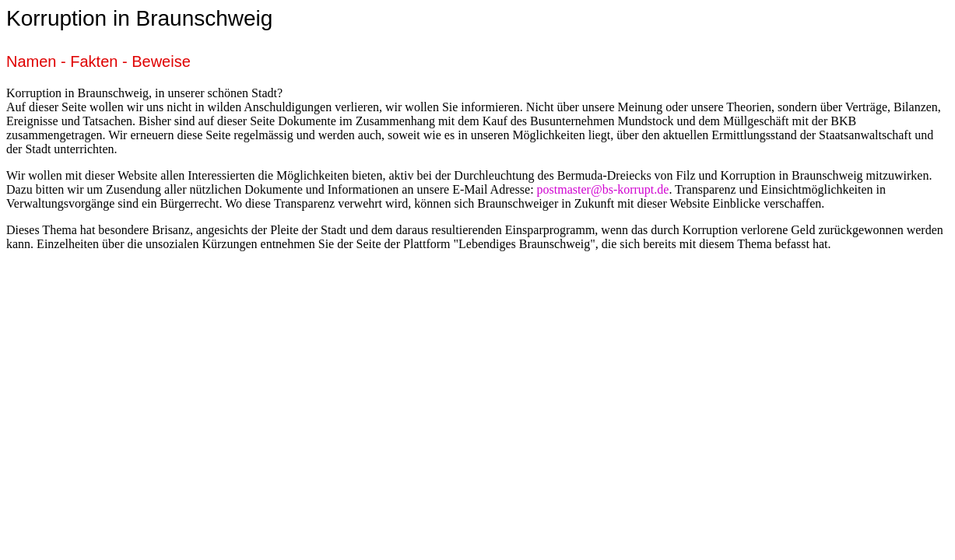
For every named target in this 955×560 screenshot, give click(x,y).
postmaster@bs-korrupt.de (603, 189)
